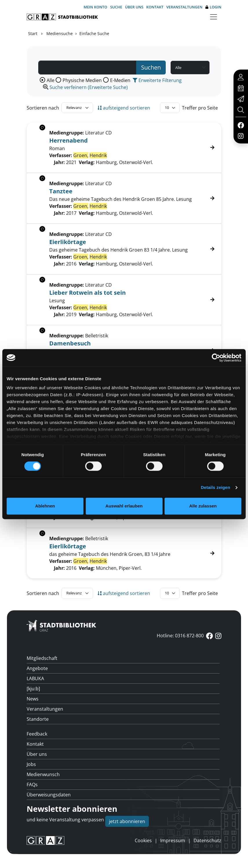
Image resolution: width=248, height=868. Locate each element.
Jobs (31, 764)
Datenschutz (207, 840)
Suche (116, 7)
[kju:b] (33, 689)
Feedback (37, 734)
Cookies (143, 840)
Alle (51, 80)
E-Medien (120, 80)
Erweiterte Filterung (157, 80)
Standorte (38, 719)
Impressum (173, 840)
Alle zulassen (203, 506)
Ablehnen (45, 506)
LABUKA (35, 678)
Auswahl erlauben (124, 506)
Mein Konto (95, 7)
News (33, 699)
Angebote (37, 668)
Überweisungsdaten (49, 795)
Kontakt (155, 7)
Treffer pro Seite (200, 108)
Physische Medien (82, 80)
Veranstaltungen (184, 7)
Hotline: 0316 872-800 (180, 636)
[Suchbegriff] (87, 68)
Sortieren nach (43, 108)
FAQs (32, 785)
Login (213, 7)
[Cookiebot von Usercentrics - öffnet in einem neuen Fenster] (216, 358)
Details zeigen (215, 488)
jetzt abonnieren (127, 821)
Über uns (134, 7)
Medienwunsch (43, 774)
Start (33, 33)
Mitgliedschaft (42, 658)
